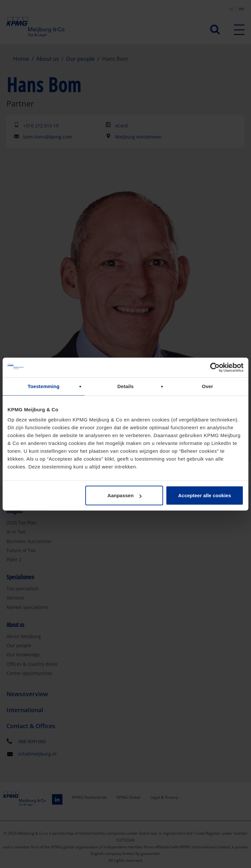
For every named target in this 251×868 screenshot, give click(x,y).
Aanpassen (125, 495)
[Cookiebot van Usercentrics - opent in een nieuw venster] (215, 367)
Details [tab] (125, 386)
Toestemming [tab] (44, 386)
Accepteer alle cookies (205, 495)
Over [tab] (207, 386)
